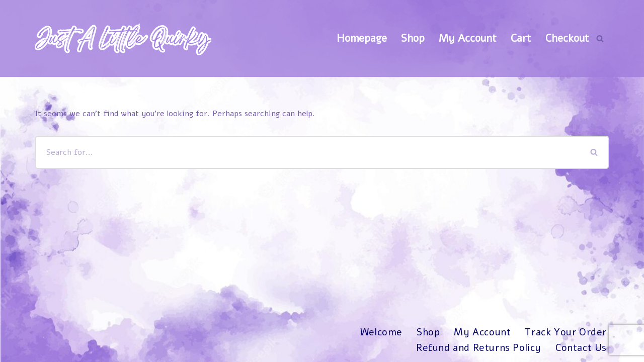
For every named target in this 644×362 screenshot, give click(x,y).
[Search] (600, 38)
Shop (413, 38)
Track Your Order (566, 332)
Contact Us (581, 348)
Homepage (362, 38)
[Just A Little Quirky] (123, 38)
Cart (521, 38)
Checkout (567, 38)
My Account (468, 38)
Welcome (381, 332)
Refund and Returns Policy (479, 348)
